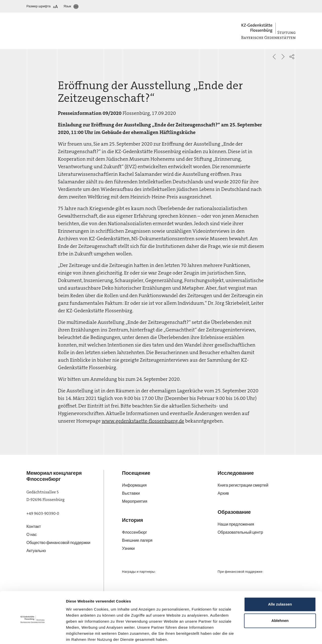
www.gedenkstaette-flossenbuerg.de (143, 421)
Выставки (131, 493)
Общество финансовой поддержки (58, 543)
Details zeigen (79, 634)
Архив (223, 493)
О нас (32, 535)
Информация (134, 485)
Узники (128, 548)
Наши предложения (236, 524)
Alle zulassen (280, 585)
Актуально (36, 551)
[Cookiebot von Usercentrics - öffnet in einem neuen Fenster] (33, 634)
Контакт (34, 527)
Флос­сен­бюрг (135, 532)
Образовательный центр (240, 532)
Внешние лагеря (137, 540)
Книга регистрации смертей (243, 485)
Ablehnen (280, 601)
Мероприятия (135, 501)
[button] (292, 57)
